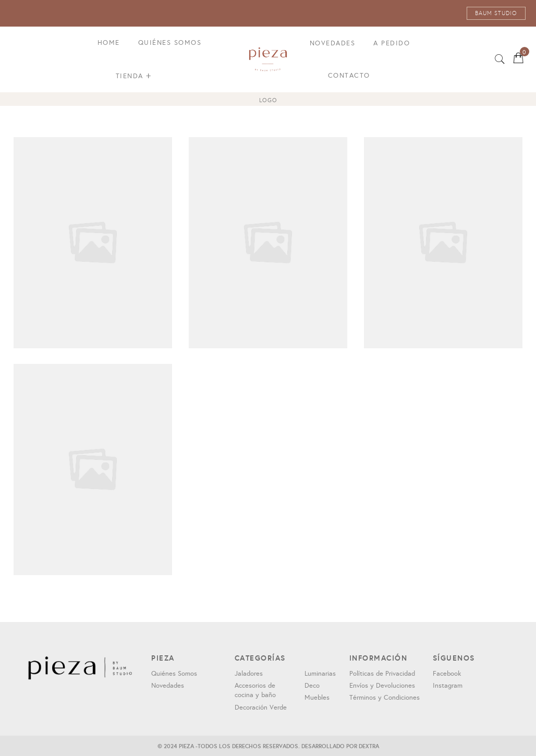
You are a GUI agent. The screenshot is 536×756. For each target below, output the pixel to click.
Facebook (447, 674)
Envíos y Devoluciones (382, 686)
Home (109, 43)
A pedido (392, 43)
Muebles (317, 698)
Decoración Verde (261, 708)
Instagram (448, 686)
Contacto (349, 76)
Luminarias (320, 674)
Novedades (333, 43)
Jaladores (249, 674)
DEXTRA (369, 746)
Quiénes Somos (170, 43)
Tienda (134, 76)
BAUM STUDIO (496, 13)
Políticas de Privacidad (382, 674)
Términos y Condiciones (385, 698)
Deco (312, 686)
